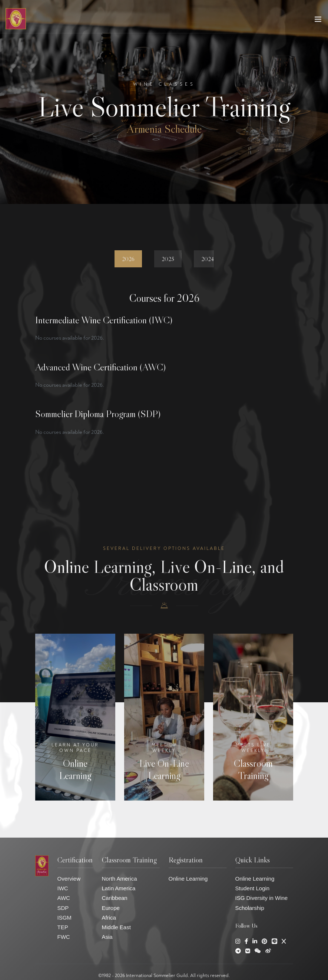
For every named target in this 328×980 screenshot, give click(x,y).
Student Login (253, 888)
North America (120, 879)
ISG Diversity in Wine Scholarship (262, 903)
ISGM (64, 918)
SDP (63, 908)
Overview (69, 879)
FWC (64, 937)
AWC (64, 898)
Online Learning (188, 879)
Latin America (119, 888)
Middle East (116, 927)
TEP (63, 927)
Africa (109, 918)
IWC (63, 888)
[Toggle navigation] (318, 21)
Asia (107, 937)
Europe (111, 908)
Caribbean (115, 898)
